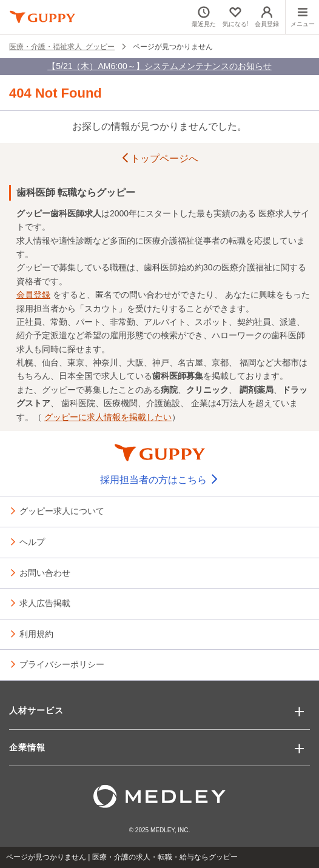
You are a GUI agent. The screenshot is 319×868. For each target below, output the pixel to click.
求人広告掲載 (45, 603)
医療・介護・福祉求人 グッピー (62, 46)
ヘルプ (32, 541)
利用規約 (36, 633)
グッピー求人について (62, 510)
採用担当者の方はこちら (159, 480)
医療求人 (275, 213)
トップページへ (159, 159)
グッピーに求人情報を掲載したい (108, 417)
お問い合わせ (45, 572)
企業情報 (27, 747)
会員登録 (33, 295)
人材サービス (36, 710)
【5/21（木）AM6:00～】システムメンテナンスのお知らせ (159, 66)
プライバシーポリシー (62, 664)
